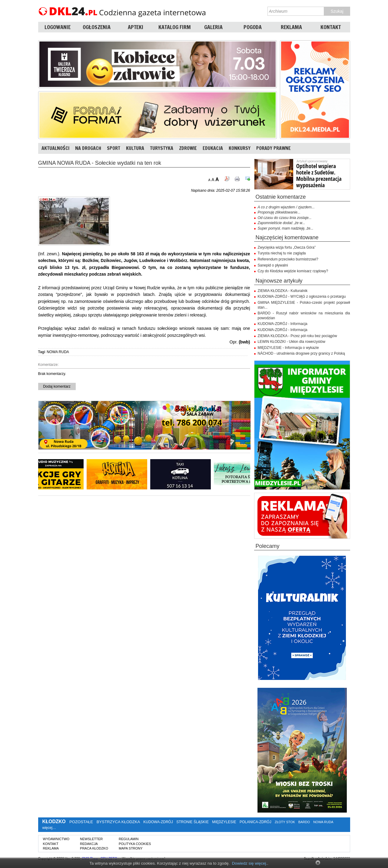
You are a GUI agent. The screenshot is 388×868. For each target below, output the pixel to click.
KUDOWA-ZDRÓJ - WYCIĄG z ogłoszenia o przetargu (302, 297)
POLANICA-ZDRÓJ (255, 822)
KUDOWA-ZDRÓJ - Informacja (283, 324)
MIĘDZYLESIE (224, 822)
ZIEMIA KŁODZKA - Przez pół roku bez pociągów (297, 336)
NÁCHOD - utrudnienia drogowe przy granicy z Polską (301, 353)
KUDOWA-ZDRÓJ (158, 822)
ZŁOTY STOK (285, 822)
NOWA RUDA (58, 352)
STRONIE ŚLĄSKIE (192, 822)
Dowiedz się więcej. (250, 863)
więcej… (49, 828)
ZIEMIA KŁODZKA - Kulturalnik (283, 291)
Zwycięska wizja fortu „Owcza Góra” (287, 247)
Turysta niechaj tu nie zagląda (282, 253)
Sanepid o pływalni (273, 265)
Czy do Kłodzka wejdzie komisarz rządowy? (293, 271)
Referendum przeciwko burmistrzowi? (288, 259)
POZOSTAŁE (81, 822)
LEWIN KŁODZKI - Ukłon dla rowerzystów (292, 342)
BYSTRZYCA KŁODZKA (118, 822)
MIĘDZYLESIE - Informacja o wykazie (288, 348)
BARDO (304, 822)
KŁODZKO (54, 822)
